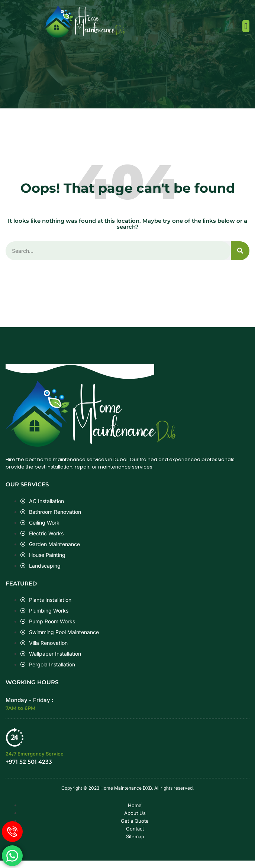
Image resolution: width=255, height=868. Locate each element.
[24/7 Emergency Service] (15, 737)
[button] (246, 26)
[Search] (240, 251)
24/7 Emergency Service (35, 754)
